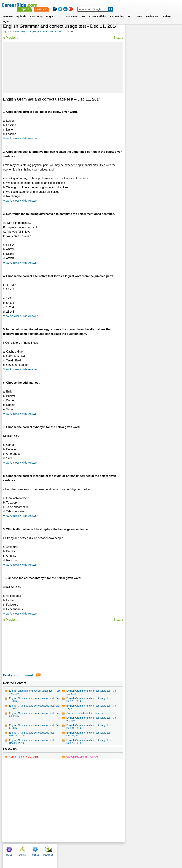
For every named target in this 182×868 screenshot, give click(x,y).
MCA (131, 12)
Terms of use (89, 850)
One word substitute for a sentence (86, 713)
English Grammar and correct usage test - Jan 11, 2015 (92, 707)
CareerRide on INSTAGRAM (82, 757)
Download (171, 32)
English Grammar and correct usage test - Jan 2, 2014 (34, 727)
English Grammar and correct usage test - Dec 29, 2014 (32, 734)
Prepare (91, 5)
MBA (140, 12)
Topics (6, 32)
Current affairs (98, 12)
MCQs (132, 32)
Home (47, 850)
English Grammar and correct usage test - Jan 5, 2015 (92, 719)
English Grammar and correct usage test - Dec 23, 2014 (32, 742)
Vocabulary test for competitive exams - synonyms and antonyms (150, 101)
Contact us (73, 850)
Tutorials (158, 32)
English (51, 12)
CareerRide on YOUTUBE (23, 757)
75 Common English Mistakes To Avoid (149, 131)
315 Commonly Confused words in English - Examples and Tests (152, 110)
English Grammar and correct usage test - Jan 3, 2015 (34, 707)
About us (59, 850)
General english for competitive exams (149, 118)
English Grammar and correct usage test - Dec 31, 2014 (89, 727)
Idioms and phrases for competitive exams (151, 124)
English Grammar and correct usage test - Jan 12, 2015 (92, 692)
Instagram (130, 850)
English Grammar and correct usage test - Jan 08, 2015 (34, 715)
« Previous (11, 38)
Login (5, 17)
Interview (7, 12)
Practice (108, 5)
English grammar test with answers (46, 32)
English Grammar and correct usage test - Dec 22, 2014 (89, 742)
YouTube (116, 850)
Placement (72, 12)
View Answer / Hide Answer (20, 138)
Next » (119, 38)
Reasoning (36, 12)
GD (61, 12)
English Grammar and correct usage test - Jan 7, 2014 (34, 700)
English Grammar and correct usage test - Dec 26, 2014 (89, 700)
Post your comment (18, 675)
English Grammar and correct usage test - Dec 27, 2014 (89, 734)
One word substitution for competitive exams (149, 92)
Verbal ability (19, 32)
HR (84, 12)
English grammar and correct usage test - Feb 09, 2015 (34, 692)
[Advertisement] (63, 68)
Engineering (117, 12)
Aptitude (21, 12)
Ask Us (104, 850)
